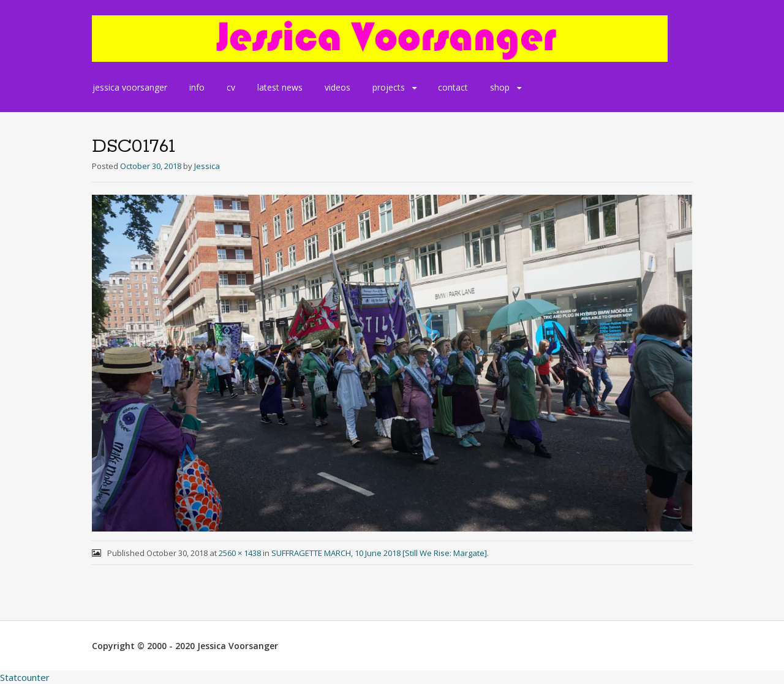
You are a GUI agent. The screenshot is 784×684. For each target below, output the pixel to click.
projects (389, 87)
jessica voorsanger (130, 87)
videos (337, 87)
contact (453, 87)
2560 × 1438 (240, 553)
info (197, 87)
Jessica (207, 166)
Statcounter (25, 677)
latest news (280, 87)
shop (500, 87)
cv (231, 87)
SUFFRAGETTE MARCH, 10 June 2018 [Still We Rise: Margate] (379, 553)
